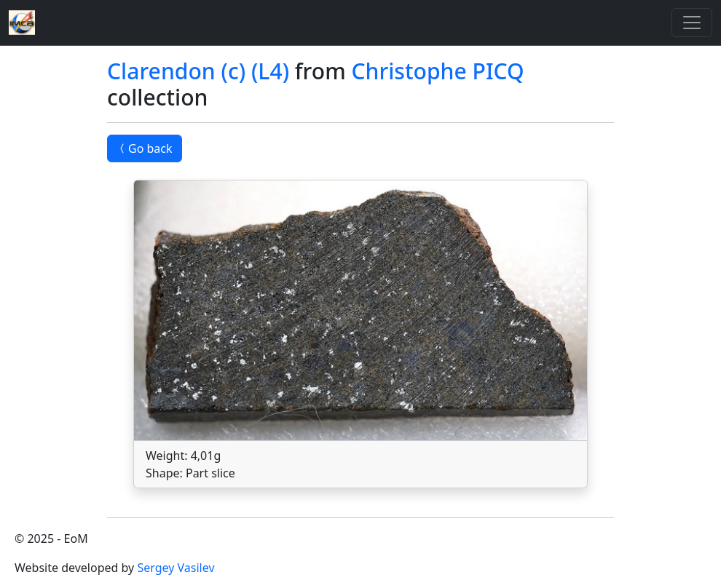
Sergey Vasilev (176, 568)
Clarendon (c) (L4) (198, 71)
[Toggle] (692, 23)
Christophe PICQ (437, 71)
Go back (145, 148)
